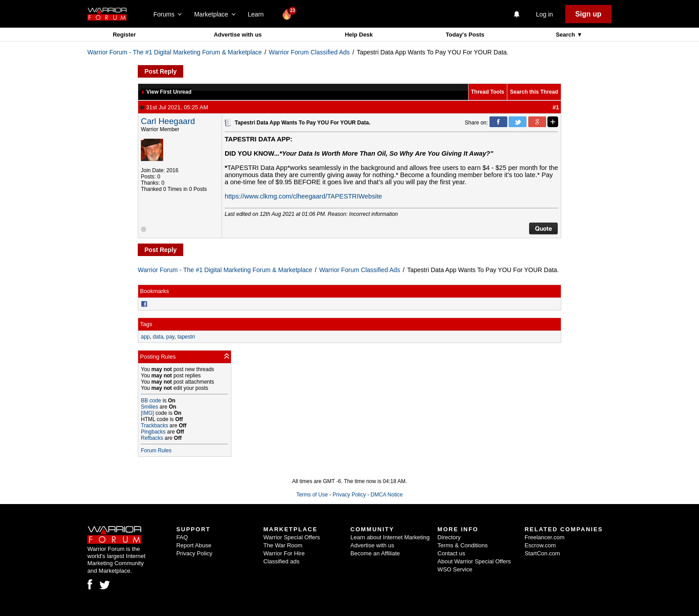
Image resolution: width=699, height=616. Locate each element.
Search (566, 35)
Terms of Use (312, 495)
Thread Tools (488, 92)
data (158, 337)
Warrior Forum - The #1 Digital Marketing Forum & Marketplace (175, 52)
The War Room (283, 545)
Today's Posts (465, 35)
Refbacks (152, 438)
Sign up (588, 14)
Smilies (150, 407)
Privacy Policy (349, 495)
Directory (449, 537)
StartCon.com (542, 553)
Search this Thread (534, 92)
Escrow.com (540, 545)
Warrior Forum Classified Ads (309, 52)
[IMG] (147, 413)
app (145, 337)
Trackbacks (154, 426)
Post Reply (160, 71)
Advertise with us (238, 35)
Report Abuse (194, 545)
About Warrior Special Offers (474, 561)
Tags (146, 324)
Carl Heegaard (168, 121)
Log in (544, 14)
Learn (258, 14)
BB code (151, 401)
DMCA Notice (387, 495)
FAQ (182, 537)
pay (170, 337)
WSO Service (455, 569)
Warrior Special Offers (292, 537)
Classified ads (282, 561)
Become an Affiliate (375, 553)
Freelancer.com (545, 537)
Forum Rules (156, 451)
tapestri (186, 337)
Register (124, 35)
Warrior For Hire (284, 553)
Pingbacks (153, 432)
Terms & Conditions (463, 545)
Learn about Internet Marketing (390, 537)
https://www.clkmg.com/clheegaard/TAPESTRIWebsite (303, 196)
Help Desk (359, 35)
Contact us (451, 553)
